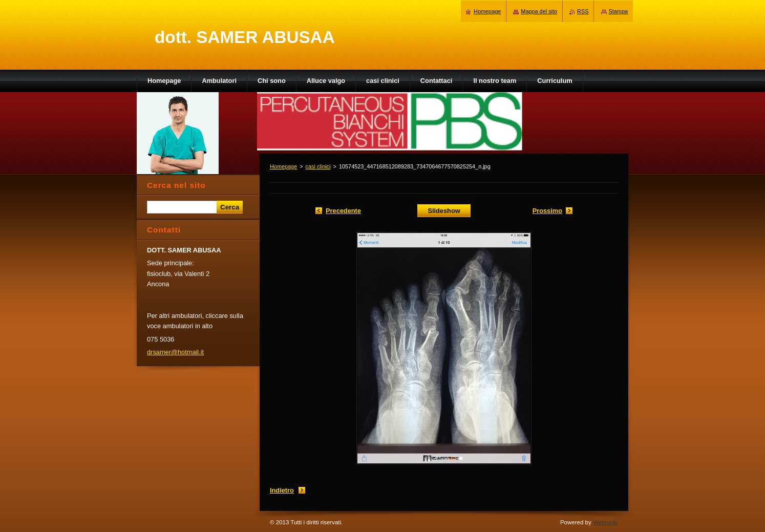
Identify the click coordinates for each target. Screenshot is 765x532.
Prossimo (547, 211)
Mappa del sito (539, 11)
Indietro (282, 490)
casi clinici (318, 166)
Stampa (618, 11)
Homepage (283, 166)
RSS (583, 11)
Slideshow (444, 211)
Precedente (343, 211)
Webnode (605, 522)
